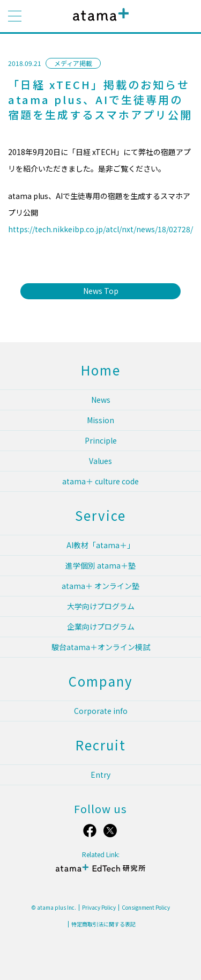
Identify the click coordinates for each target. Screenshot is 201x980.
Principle (101, 440)
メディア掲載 (73, 63)
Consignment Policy (146, 908)
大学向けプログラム (101, 606)
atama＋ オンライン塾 (100, 586)
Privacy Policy (99, 908)
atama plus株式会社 (99, 23)
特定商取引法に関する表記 (103, 924)
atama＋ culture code (100, 481)
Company (101, 681)
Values (100, 461)
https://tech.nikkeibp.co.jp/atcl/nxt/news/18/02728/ (100, 229)
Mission (100, 420)
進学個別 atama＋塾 (100, 565)
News (101, 400)
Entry (100, 775)
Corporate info (101, 711)
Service (100, 515)
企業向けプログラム (101, 627)
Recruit (101, 745)
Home (101, 370)
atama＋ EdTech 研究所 (101, 872)
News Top (101, 291)
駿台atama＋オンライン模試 (101, 647)
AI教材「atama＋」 (100, 545)
